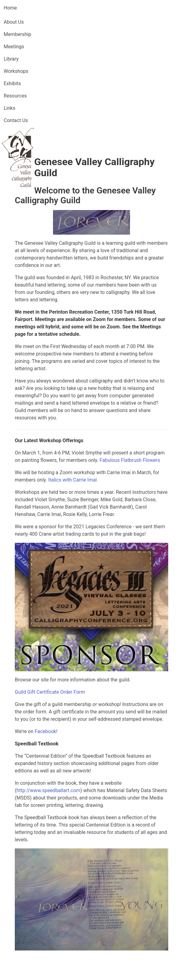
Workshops (16, 71)
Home (10, 8)
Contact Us (16, 120)
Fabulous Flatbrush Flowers (130, 460)
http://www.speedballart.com (48, 790)
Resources (15, 96)
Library (11, 59)
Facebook (45, 731)
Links (10, 108)
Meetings (14, 47)
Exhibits (12, 83)
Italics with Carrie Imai (72, 480)
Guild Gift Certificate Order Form (50, 692)
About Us (14, 22)
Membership (17, 34)
